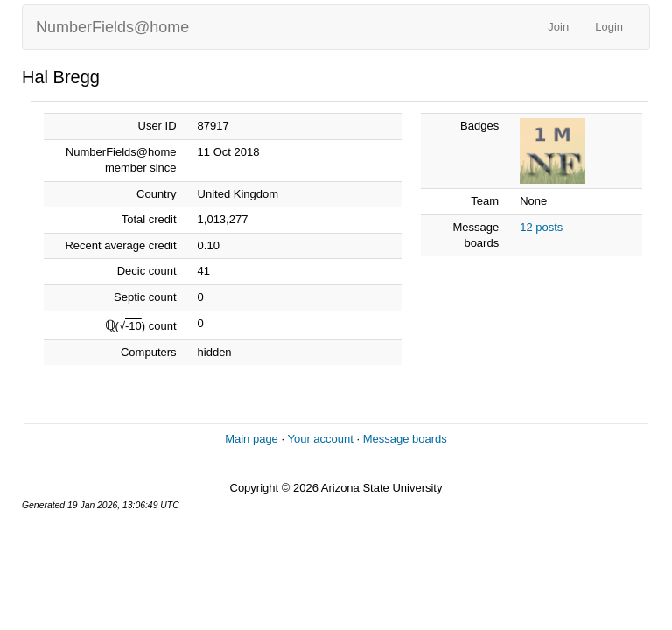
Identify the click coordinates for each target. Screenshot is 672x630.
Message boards (405, 439)
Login (609, 27)
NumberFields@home (112, 27)
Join (558, 27)
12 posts (541, 227)
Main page (252, 439)
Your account (320, 439)
